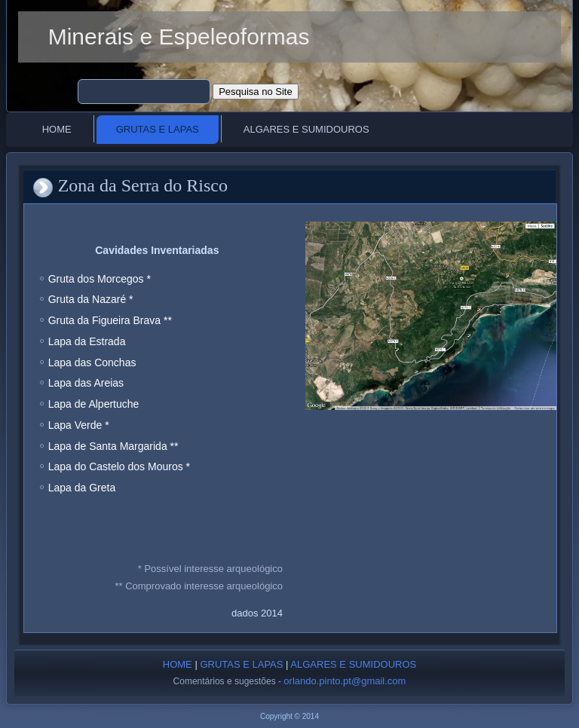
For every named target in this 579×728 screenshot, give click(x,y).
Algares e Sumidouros (306, 129)
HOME (178, 664)
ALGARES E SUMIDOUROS (353, 664)
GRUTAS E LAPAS (241, 664)
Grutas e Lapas (158, 129)
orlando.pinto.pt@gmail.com (345, 681)
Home (57, 129)
